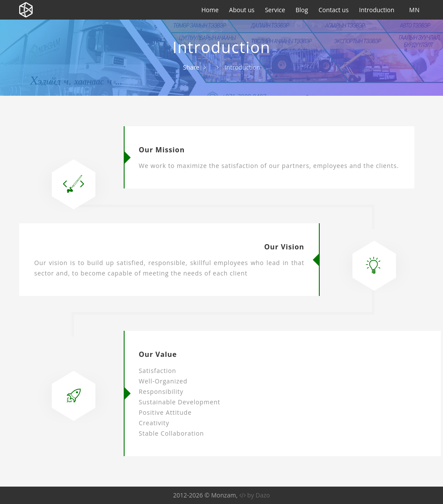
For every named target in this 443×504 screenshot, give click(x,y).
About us (242, 10)
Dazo (263, 495)
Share (191, 67)
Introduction (377, 10)
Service (275, 10)
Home (210, 10)
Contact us (333, 10)
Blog (302, 10)
